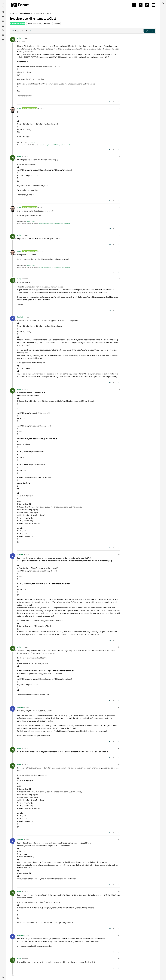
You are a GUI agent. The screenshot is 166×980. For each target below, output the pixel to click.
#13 (119, 748)
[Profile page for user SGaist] (13, 110)
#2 (120, 108)
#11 (119, 647)
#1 (120, 38)
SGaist (19, 108)
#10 (119, 554)
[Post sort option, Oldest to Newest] (19, 31)
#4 (120, 207)
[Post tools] (118, 102)
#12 (119, 707)
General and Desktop (18, 23)
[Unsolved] (3, 40)
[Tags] (3, 12)
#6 (120, 251)
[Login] (163, 3)
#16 (119, 891)
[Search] (3, 30)
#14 (119, 764)
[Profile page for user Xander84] (13, 319)
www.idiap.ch (31, 143)
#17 (119, 935)
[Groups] (3, 26)
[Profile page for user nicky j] (13, 40)
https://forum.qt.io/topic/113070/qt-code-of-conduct (54, 145)
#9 (120, 389)
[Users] (3, 21)
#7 (120, 279)
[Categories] (3, 3)
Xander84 (20, 317)
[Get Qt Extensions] (3, 35)
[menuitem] (163, 3)
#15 (119, 839)
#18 (119, 959)
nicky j (19, 38)
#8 (120, 317)
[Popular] (3, 17)
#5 (120, 235)
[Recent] (3, 7)
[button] (3, 977)
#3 (120, 156)
